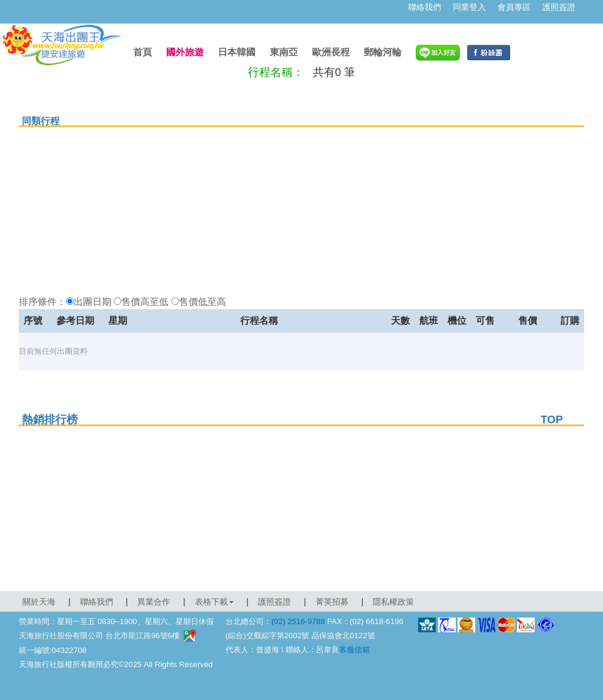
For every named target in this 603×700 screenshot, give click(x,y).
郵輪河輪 (383, 52)
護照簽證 (559, 7)
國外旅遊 (185, 52)
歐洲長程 (331, 52)
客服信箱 (354, 650)
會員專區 (514, 7)
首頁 (143, 52)
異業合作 (154, 602)
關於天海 (39, 602)
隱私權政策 (393, 602)
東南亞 (284, 52)
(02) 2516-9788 (298, 621)
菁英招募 (332, 602)
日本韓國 (237, 52)
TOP (552, 419)
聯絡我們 (425, 7)
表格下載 (214, 602)
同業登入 (469, 7)
